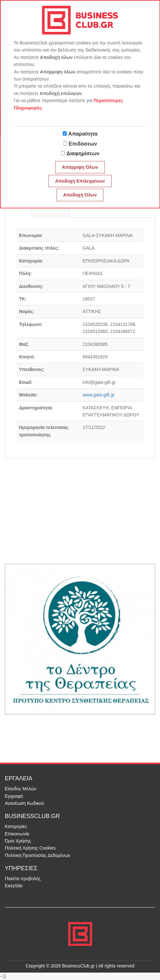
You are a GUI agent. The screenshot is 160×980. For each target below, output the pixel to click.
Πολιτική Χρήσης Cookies (30, 848)
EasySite (14, 886)
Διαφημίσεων (83, 153)
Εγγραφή (14, 796)
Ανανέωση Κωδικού (24, 803)
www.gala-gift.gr (99, 395)
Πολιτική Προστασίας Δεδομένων (38, 855)
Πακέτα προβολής (23, 879)
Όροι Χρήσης (18, 841)
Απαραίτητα (83, 134)
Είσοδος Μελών (21, 789)
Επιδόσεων (83, 144)
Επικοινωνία (17, 834)
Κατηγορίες (16, 826)
